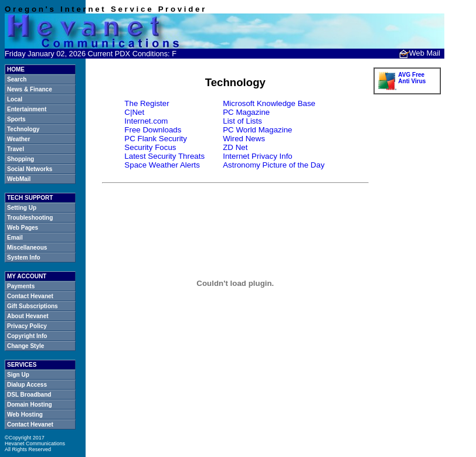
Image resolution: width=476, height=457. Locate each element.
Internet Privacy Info (258, 156)
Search (17, 79)
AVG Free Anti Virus (412, 78)
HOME (16, 69)
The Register (147, 103)
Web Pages (23, 228)
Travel (16, 149)
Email (15, 238)
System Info (24, 258)
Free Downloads (153, 130)
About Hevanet (28, 316)
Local (15, 99)
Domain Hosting (30, 405)
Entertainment (27, 109)
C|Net (134, 112)
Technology (23, 129)
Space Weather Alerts (162, 165)
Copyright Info (27, 336)
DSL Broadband (29, 395)
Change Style (25, 346)
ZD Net (235, 147)
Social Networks (30, 169)
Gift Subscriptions (33, 306)
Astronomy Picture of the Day (273, 165)
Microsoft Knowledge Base (269, 103)
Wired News (244, 139)
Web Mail (419, 53)
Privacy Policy (27, 326)
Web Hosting (25, 415)
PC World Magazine (257, 130)
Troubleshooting (30, 218)
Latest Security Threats (164, 156)
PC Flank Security (156, 139)
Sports (16, 119)
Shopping (21, 159)
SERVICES (22, 365)
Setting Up (22, 208)
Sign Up (18, 375)
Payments (21, 286)
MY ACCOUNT (27, 276)
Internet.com (146, 121)
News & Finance (30, 89)
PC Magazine (246, 112)
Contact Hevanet (30, 296)
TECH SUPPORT (30, 198)
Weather (18, 139)
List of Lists (242, 121)
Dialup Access (27, 385)
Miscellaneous (27, 248)
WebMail (19, 179)
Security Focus (150, 147)
